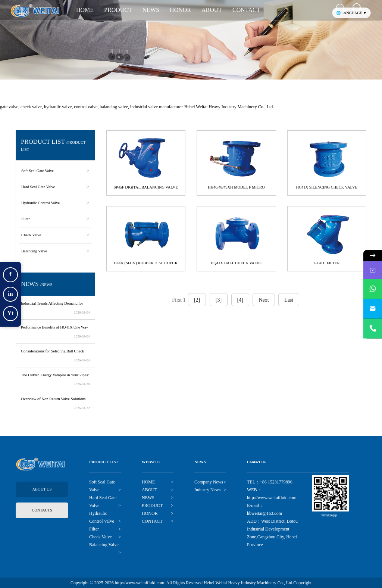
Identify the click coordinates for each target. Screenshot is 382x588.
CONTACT (246, 10)
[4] (240, 300)
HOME (85, 10)
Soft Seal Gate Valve (39, 171)
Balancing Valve (35, 251)
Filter (27, 219)
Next (264, 300)
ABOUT (212, 10)
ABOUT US (42, 489)
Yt (11, 313)
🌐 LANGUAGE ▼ (351, 13)
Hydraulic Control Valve (42, 203)
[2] (197, 300)
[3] (219, 300)
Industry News (207, 490)
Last (289, 300)
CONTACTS (42, 510)
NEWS (151, 10)
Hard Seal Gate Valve (39, 187)
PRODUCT (118, 10)
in (10, 294)
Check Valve (32, 235)
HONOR (180, 10)
